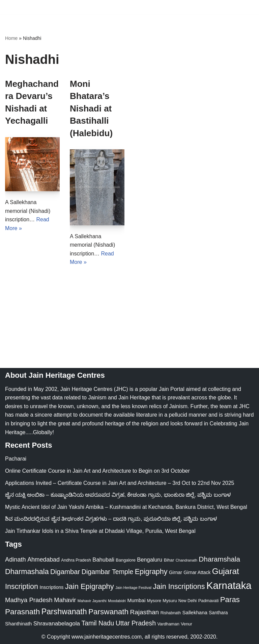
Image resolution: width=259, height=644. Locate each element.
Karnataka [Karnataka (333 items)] (229, 585)
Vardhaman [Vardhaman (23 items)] (168, 624)
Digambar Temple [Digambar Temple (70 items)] (107, 572)
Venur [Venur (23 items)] (186, 624)
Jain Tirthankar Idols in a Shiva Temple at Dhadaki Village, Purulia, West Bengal (100, 531)
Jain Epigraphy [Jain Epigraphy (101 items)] (90, 586)
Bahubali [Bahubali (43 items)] (103, 560)
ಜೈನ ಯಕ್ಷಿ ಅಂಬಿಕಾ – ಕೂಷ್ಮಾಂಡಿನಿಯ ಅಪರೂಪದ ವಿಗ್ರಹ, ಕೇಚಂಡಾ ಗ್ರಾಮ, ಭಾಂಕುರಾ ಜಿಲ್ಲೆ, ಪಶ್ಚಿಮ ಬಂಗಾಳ (118, 495)
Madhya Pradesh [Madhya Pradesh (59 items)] (29, 600)
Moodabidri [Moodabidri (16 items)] (117, 601)
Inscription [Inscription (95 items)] (22, 587)
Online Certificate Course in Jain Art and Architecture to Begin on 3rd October (97, 471)
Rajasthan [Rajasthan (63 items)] (144, 612)
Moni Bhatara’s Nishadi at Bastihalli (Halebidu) (91, 108)
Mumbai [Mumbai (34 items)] (136, 600)
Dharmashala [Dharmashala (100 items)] (27, 572)
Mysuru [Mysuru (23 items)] (170, 601)
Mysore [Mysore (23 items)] (154, 601)
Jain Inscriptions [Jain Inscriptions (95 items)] (179, 587)
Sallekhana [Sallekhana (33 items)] (195, 612)
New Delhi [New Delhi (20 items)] (188, 601)
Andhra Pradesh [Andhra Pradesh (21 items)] (76, 560)
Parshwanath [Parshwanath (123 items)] (64, 612)
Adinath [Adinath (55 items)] (16, 560)
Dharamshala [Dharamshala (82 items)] (219, 559)
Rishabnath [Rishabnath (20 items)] (171, 613)
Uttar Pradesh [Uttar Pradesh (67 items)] (136, 623)
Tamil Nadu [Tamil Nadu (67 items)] (98, 623)
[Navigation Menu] (246, 7)
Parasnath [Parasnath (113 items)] (22, 612)
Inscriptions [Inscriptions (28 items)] (51, 587)
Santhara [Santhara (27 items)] (218, 613)
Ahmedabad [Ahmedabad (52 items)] (44, 560)
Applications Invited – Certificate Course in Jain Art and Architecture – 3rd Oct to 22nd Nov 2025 (120, 483)
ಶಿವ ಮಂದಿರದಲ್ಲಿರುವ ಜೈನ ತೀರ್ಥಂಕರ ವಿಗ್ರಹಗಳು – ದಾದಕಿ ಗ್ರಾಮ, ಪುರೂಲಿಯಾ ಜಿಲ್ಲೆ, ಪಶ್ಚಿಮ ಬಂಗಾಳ (111, 519)
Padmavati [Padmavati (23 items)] (209, 601)
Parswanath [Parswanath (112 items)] (108, 612)
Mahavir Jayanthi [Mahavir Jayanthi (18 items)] (92, 601)
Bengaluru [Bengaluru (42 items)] (150, 560)
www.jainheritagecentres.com (107, 637)
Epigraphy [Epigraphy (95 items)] (151, 572)
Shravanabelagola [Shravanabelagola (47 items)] (57, 623)
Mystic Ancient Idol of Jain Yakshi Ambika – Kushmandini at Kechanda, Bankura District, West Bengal (126, 507)
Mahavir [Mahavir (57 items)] (65, 600)
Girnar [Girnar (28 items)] (176, 572)
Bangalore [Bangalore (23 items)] (126, 560)
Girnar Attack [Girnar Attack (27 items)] (197, 572)
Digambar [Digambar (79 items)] (65, 572)
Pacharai (16, 459)
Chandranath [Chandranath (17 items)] (186, 560)
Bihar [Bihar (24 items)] (169, 560)
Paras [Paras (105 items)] (230, 600)
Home (11, 38)
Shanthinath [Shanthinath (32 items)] (18, 624)
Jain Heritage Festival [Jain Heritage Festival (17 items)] (133, 588)
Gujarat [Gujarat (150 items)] (226, 571)
